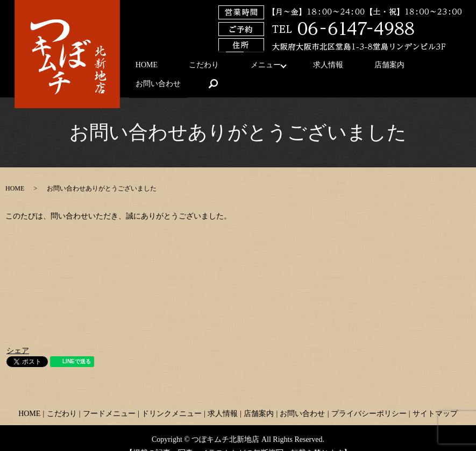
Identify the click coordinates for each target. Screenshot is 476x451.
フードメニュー (109, 397)
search (443, 67)
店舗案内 (338, 68)
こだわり (186, 68)
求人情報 (290, 68)
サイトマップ (435, 397)
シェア (18, 334)
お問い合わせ (394, 68)
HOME (142, 68)
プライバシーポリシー (369, 397)
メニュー (235, 68)
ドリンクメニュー (172, 397)
